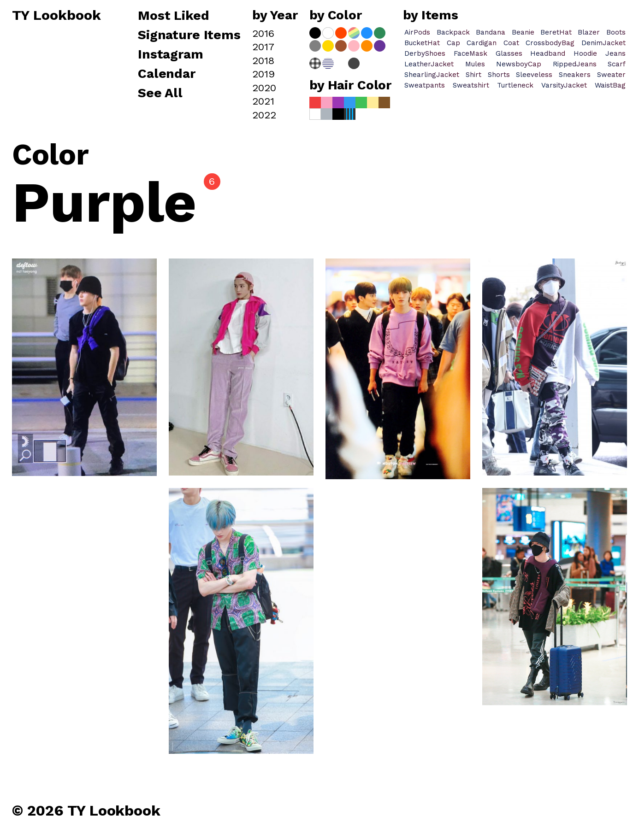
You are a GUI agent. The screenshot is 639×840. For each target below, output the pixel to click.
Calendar (167, 74)
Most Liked (175, 16)
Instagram (171, 55)
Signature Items (189, 35)
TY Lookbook (56, 16)
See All (160, 94)
